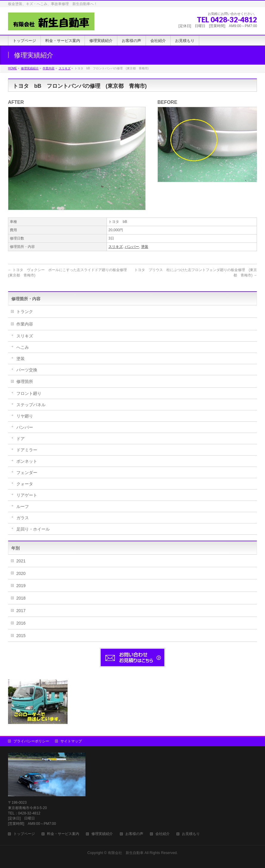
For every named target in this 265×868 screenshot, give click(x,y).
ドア (21, 439)
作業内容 (25, 324)
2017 (21, 611)
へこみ (23, 347)
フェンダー (27, 473)
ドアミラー (27, 450)
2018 (21, 598)
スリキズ (116, 247)
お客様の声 (134, 834)
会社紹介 (163, 834)
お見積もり (191, 834)
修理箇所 (25, 381)
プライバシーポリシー (31, 741)
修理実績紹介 (102, 834)
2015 (21, 636)
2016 (21, 623)
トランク (25, 312)
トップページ (24, 834)
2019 (21, 586)
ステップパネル (31, 405)
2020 (21, 573)
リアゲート (27, 495)
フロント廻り (29, 393)
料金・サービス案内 (63, 834)
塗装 (145, 247)
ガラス (23, 518)
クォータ (25, 484)
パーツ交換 (27, 370)
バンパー (132, 247)
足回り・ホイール (33, 529)
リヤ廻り (25, 416)
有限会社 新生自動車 (126, 853)
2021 (21, 561)
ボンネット (27, 461)
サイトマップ (71, 741)
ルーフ (23, 506)
